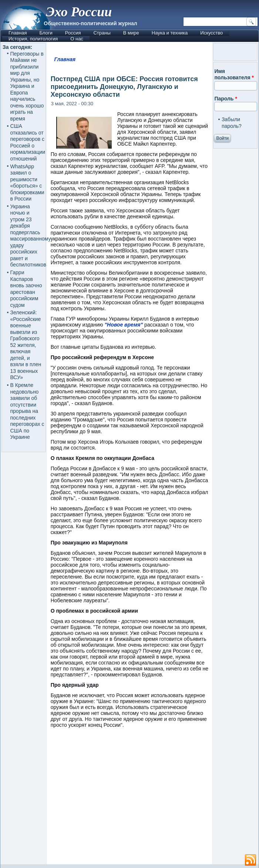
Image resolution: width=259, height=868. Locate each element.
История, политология (33, 39)
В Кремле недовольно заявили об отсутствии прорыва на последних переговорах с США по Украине (27, 411)
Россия (73, 33)
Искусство (211, 33)
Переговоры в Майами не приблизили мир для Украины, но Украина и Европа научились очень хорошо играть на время (27, 86)
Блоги (46, 33)
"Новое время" (124, 325)
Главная (18, 33)
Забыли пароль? (232, 123)
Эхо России (79, 12)
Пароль (226, 99)
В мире (131, 33)
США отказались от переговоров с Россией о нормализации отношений (28, 142)
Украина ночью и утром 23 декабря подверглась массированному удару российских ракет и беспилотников (31, 236)
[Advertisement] (153, 800)
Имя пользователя (234, 74)
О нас (77, 39)
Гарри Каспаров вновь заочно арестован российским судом (26, 289)
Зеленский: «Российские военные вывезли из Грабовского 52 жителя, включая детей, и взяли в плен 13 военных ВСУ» (26, 345)
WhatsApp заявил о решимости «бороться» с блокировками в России (27, 183)
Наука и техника (170, 33)
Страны (102, 33)
